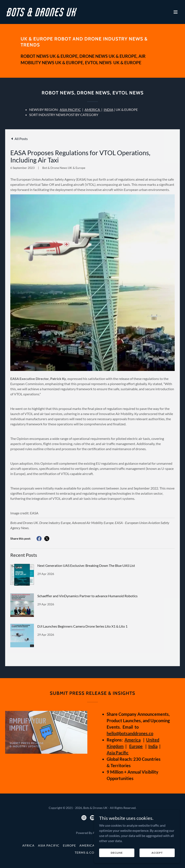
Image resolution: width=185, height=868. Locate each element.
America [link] (87, 845)
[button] (176, 12)
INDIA (108, 109)
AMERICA (93, 109)
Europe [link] (69, 845)
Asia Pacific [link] (49, 845)
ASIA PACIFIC (70, 109)
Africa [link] (28, 845)
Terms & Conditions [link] (93, 852)
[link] (42, 15)
